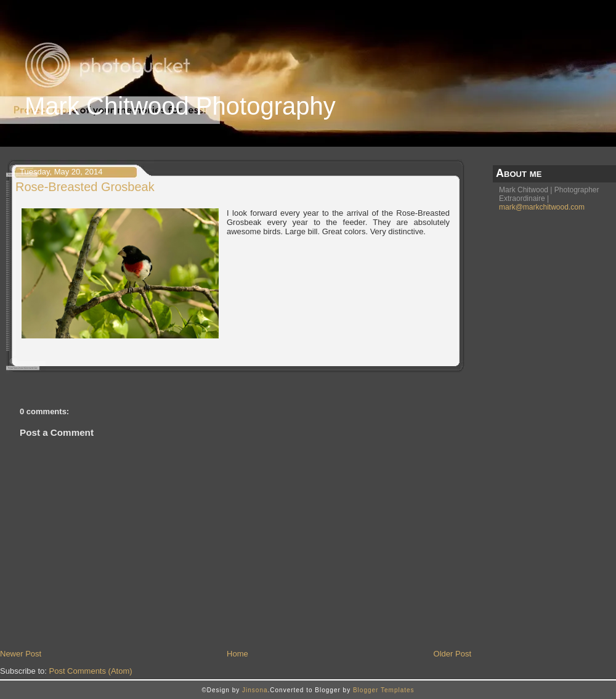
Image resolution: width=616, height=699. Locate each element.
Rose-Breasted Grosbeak (85, 187)
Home (237, 654)
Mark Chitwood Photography (180, 106)
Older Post (452, 654)
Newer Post (21, 654)
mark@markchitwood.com (542, 207)
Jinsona (255, 690)
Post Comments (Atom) (91, 671)
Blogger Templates (384, 690)
